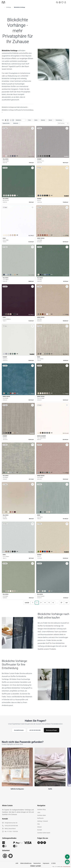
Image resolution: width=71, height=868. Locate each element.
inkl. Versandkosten (65, 867)
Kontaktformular (19, 730)
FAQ (38, 824)
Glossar (39, 827)
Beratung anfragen (52, 730)
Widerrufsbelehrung (26, 863)
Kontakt (40, 830)
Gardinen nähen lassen (44, 833)
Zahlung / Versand (43, 821)
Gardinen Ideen (42, 815)
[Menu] (68, 2)
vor (67, 603)
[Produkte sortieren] (21, 120)
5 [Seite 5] (49, 603)
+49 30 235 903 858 (35, 730)
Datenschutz (37, 863)
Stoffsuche (40, 818)
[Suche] (57, 2)
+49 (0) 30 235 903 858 (11, 826)
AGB (17, 863)
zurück (27, 603)
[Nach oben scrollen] (67, 865)
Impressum (46, 863)
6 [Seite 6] (53, 603)
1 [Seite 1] (33, 603)
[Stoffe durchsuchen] (62, 123)
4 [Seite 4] (45, 603)
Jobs (39, 812)
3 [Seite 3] (41, 603)
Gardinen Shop (41, 810)
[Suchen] (68, 123)
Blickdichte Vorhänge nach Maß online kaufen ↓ (15, 107)
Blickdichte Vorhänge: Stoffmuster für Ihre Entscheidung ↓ (18, 111)
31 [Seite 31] (61, 603)
